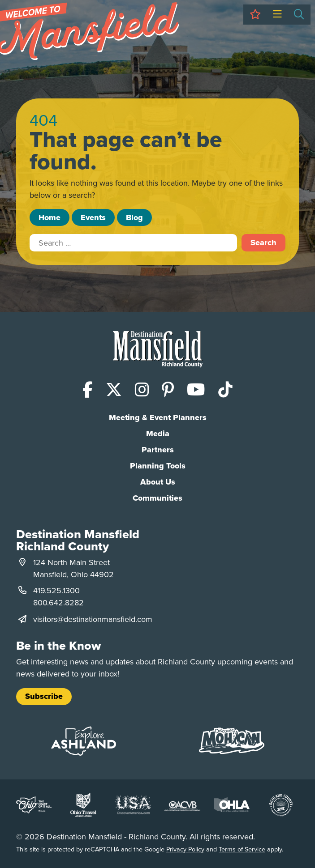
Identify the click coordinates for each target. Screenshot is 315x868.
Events (93, 217)
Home (50, 217)
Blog (134, 217)
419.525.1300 (56, 590)
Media (158, 434)
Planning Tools (158, 466)
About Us (158, 482)
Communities (157, 498)
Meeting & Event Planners (158, 417)
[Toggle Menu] (277, 15)
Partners (158, 450)
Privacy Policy (185, 849)
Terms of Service (242, 849)
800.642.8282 (58, 602)
